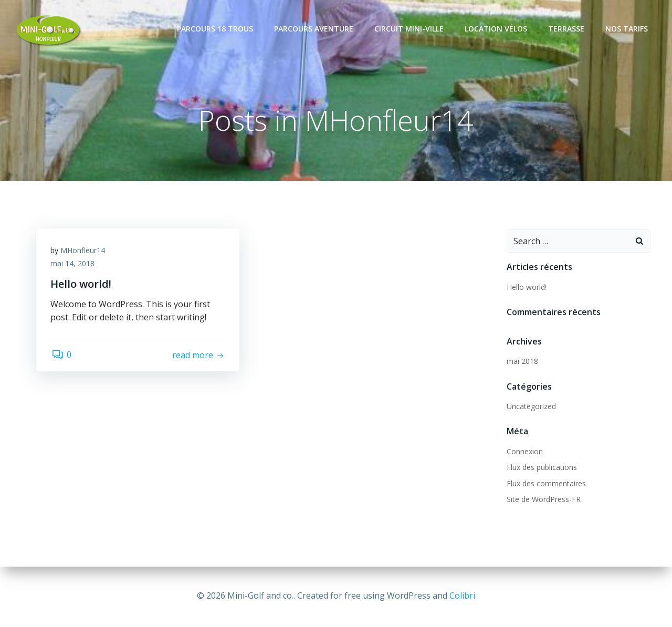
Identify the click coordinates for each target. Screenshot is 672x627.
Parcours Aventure (315, 29)
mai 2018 (521, 361)
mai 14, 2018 (74, 265)
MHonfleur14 (84, 252)
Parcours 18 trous (216, 29)
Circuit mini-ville (410, 29)
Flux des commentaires (545, 483)
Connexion (524, 451)
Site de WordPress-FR (543, 499)
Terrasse (567, 29)
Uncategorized (530, 406)
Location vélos (497, 29)
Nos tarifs (628, 29)
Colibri (462, 595)
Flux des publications (541, 468)
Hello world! (526, 287)
